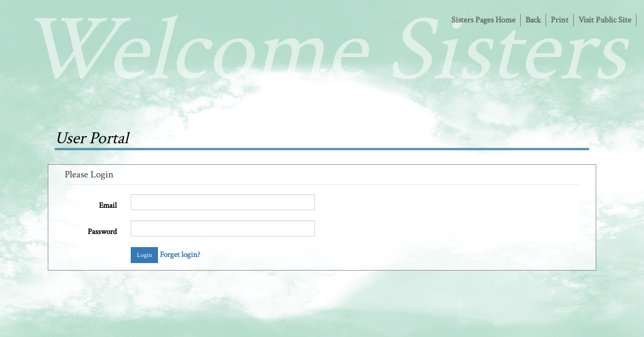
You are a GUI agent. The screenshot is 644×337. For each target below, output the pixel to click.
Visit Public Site (605, 20)
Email (108, 205)
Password (102, 232)
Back (533, 20)
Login (144, 255)
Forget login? (180, 255)
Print (560, 20)
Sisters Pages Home (483, 20)
